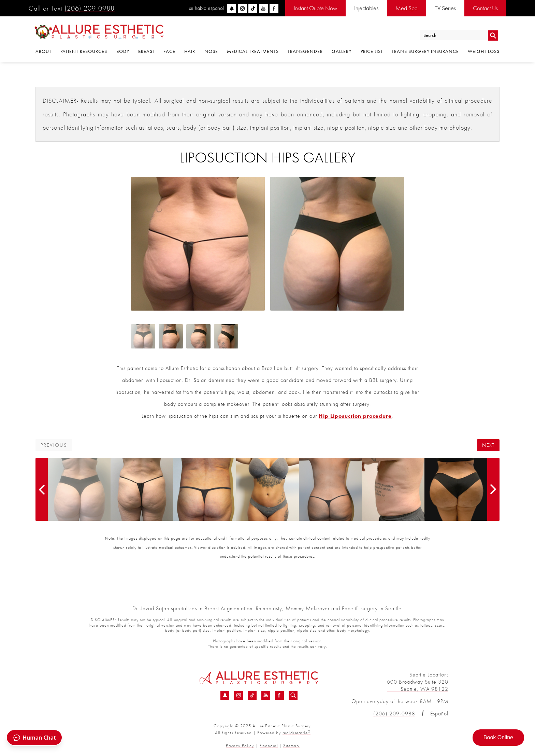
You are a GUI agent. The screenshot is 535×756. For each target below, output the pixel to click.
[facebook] (274, 9)
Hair (190, 52)
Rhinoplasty (269, 608)
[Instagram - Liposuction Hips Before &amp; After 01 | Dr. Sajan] (238, 695)
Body (123, 52)
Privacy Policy (240, 745)
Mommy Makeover (308, 608)
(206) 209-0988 (90, 8)
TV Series (445, 8)
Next (488, 445)
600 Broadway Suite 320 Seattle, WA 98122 (418, 685)
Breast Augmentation (228, 608)
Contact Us (485, 8)
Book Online (498, 737)
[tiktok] (253, 9)
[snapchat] (232, 9)
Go (493, 35)
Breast (146, 52)
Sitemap (291, 745)
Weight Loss (484, 52)
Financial (269, 745)
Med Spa (407, 8)
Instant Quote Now (315, 8)
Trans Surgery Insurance (425, 52)
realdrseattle (297, 732)
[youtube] (263, 9)
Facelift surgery (360, 608)
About (44, 52)
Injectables (366, 8)
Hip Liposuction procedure (355, 416)
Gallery (342, 52)
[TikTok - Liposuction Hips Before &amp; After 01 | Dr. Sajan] (252, 695)
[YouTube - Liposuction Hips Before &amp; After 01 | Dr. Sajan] (266, 695)
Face (169, 52)
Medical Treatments (253, 52)
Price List (372, 52)
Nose (211, 52)
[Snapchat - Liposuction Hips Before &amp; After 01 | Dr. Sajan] (225, 695)
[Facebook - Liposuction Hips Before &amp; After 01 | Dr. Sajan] (279, 695)
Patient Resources (84, 52)
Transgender (305, 52)
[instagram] (242, 9)
